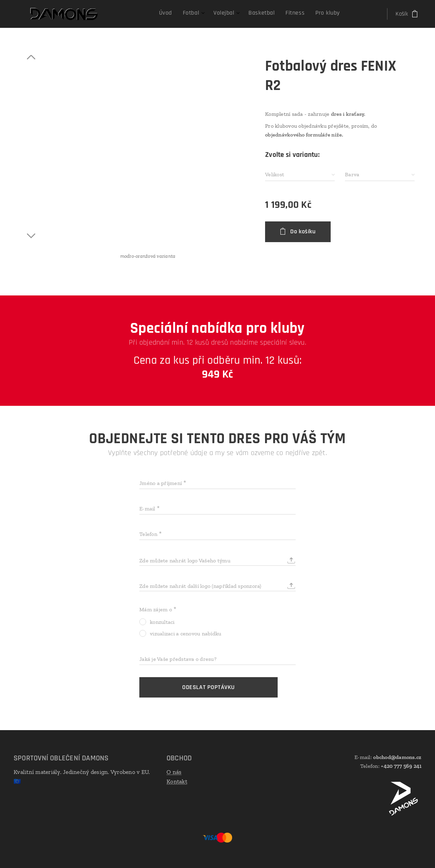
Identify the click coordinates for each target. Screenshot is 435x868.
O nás (174, 772)
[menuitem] (277, 14)
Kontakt (177, 781)
